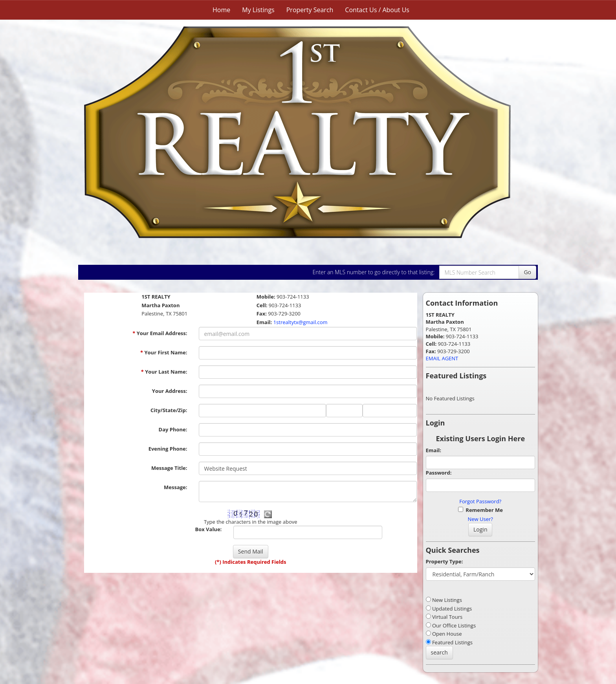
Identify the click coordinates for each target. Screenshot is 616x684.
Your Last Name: (164, 372)
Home (221, 10)
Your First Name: (164, 352)
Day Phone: (173, 429)
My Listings (258, 10)
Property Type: (445, 561)
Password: (439, 473)
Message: (175, 487)
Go (527, 272)
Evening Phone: (168, 449)
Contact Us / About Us (377, 10)
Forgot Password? (480, 501)
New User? (480, 519)
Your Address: (170, 391)
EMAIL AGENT (442, 358)
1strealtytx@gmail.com (301, 322)
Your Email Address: (160, 333)
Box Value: (208, 529)
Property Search (310, 10)
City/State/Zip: (169, 410)
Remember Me (480, 510)
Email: (434, 450)
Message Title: (169, 468)
